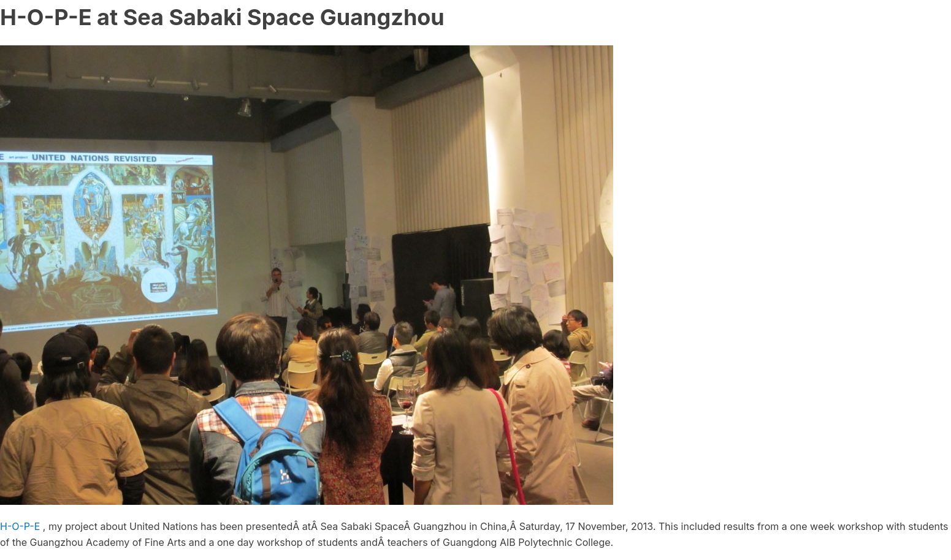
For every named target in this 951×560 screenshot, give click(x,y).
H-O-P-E (20, 526)
